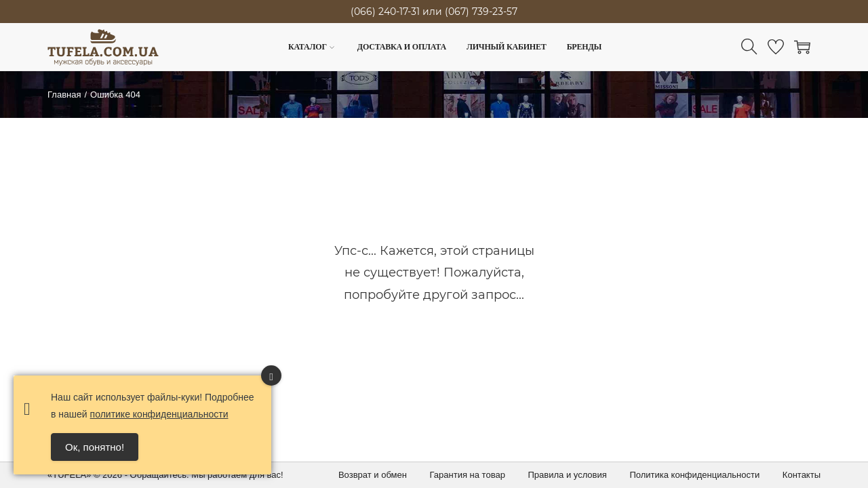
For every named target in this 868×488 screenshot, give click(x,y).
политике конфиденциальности (159, 414)
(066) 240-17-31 (385, 12)
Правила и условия (568, 475)
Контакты (802, 475)
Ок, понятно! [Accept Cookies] (95, 447)
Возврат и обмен (373, 475)
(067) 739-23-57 (481, 12)
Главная (64, 95)
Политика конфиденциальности (694, 475)
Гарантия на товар (468, 475)
